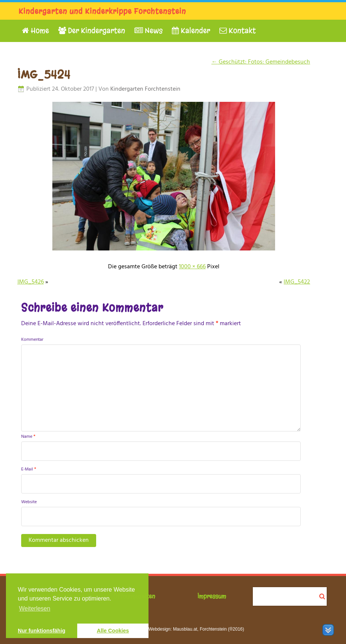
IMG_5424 (44, 75)
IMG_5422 (297, 282)
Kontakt (238, 31)
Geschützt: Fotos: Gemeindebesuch (261, 62)
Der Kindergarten (92, 31)
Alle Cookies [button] (113, 631)
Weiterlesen (35, 609)
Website (29, 502)
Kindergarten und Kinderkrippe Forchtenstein (102, 11)
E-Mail (29, 469)
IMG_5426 (31, 282)
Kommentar (32, 340)
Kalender (191, 31)
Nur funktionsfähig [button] (42, 631)
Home (35, 31)
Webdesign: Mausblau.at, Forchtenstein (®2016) (196, 629)
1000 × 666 (192, 267)
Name (28, 437)
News (148, 31)
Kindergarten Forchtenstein (145, 89)
